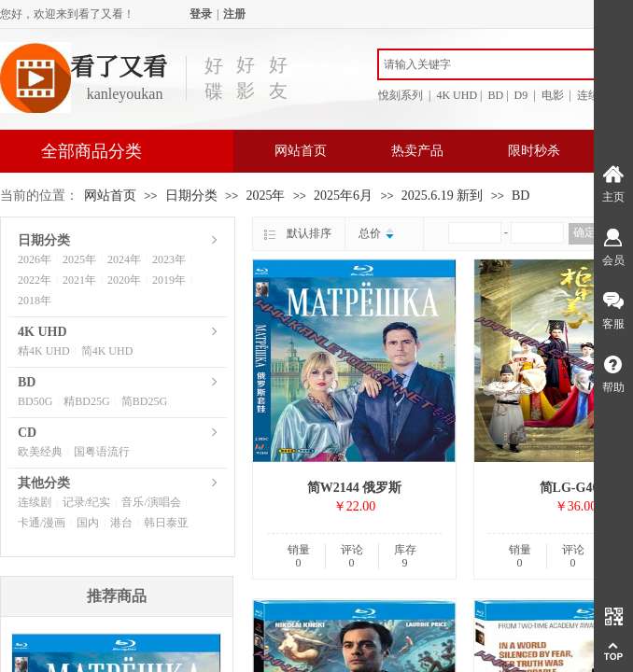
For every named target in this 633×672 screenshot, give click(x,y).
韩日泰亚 (166, 523)
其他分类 (44, 483)
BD (520, 196)
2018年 (35, 301)
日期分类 (191, 196)
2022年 (35, 280)
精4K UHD (44, 351)
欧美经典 (40, 452)
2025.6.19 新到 (443, 196)
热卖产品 (417, 151)
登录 (201, 14)
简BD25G (144, 401)
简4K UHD (107, 351)
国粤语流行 (102, 452)
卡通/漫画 (42, 523)
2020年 (124, 280)
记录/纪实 (86, 502)
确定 (584, 232)
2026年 (35, 259)
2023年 (169, 259)
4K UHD (42, 332)
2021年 (79, 280)
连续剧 (35, 502)
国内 (88, 523)
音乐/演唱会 (151, 502)
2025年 (265, 196)
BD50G (35, 401)
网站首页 (301, 151)
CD (27, 433)
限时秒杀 (534, 151)
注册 (234, 14)
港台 (121, 523)
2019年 (169, 280)
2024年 (124, 259)
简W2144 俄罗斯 (355, 488)
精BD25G (86, 401)
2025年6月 (343, 196)
